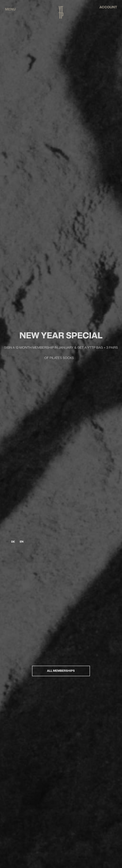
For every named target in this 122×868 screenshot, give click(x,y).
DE (13, 542)
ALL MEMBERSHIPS (61, 671)
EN (22, 542)
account (108, 7)
